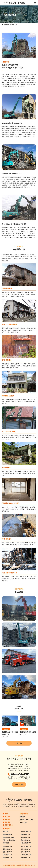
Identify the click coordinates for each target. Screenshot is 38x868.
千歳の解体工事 (25, 837)
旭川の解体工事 (7, 846)
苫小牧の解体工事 (26, 832)
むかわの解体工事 (26, 855)
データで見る (24, 822)
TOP (6, 814)
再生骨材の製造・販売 (9, 840)
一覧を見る (19, 743)
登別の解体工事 (7, 852)
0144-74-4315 (20, 774)
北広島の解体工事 (26, 843)
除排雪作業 (6, 843)
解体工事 (6, 729)
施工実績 (8, 817)
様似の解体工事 (25, 849)
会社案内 (8, 819)
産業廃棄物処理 (7, 834)
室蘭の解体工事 (7, 849)
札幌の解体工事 (25, 834)
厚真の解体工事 (25, 857)
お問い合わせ (19, 784)
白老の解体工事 (7, 855)
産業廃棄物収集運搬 (9, 837)
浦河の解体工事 (25, 852)
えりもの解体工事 (26, 846)
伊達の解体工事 (7, 857)
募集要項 (22, 817)
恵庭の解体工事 (25, 840)
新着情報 (8, 822)
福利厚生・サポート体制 (27, 820)
